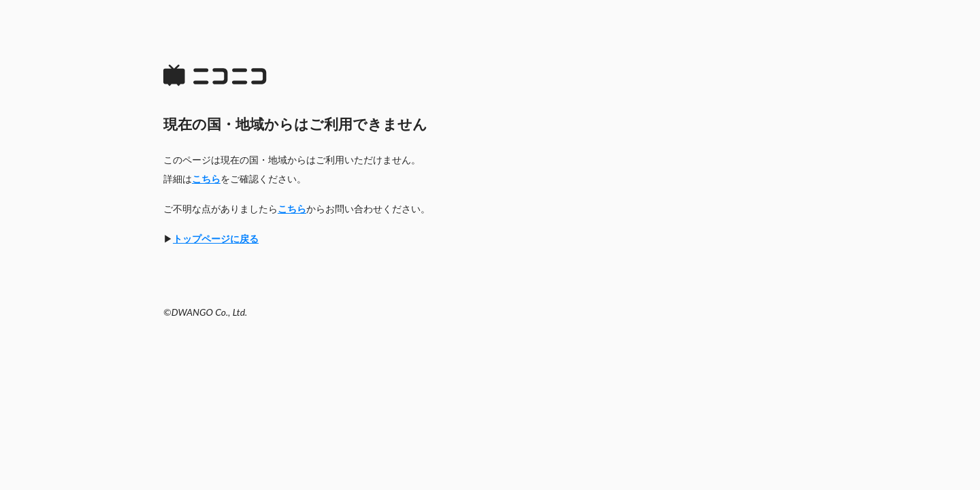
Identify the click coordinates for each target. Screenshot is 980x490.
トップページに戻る (216, 239)
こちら (206, 179)
